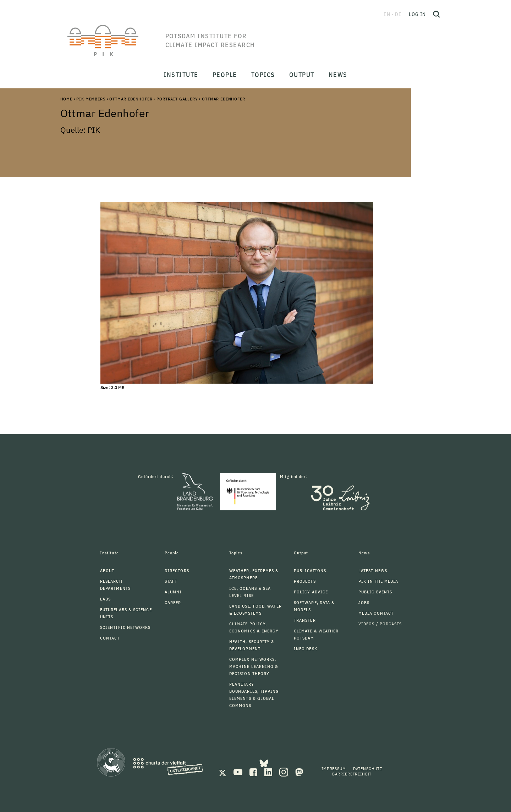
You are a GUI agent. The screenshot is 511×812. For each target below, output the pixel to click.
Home (66, 99)
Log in (417, 14)
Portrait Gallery (177, 99)
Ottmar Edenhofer (131, 99)
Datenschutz (368, 769)
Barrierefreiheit (352, 774)
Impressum (334, 769)
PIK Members (91, 99)
